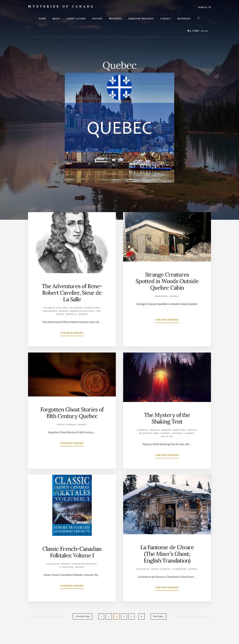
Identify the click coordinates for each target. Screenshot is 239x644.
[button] (199, 18)
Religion (167, 437)
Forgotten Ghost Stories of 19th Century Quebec (72, 413)
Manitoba (180, 430)
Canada (155, 430)
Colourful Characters (84, 308)
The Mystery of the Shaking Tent (167, 418)
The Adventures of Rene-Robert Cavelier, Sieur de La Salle (72, 293)
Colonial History (55, 308)
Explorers (50, 311)
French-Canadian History (77, 311)
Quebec (83, 314)
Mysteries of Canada (61, 6)
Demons (167, 430)
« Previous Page (83, 617)
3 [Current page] (118, 617)
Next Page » (158, 617)
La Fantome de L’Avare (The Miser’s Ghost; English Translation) (167, 554)
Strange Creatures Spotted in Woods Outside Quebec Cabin (167, 281)
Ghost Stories (66, 425)
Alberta (143, 430)
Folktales (53, 564)
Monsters (161, 296)
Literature (66, 567)
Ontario (71, 314)
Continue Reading (72, 334)
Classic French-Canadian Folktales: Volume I (72, 552)
